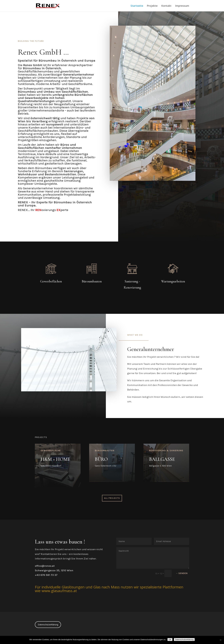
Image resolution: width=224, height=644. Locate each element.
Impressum (182, 6)
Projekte (152, 6)
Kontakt (166, 6)
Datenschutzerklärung (48, 625)
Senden (183, 573)
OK (170, 640)
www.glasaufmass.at (59, 591)
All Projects (112, 498)
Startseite (137, 6)
